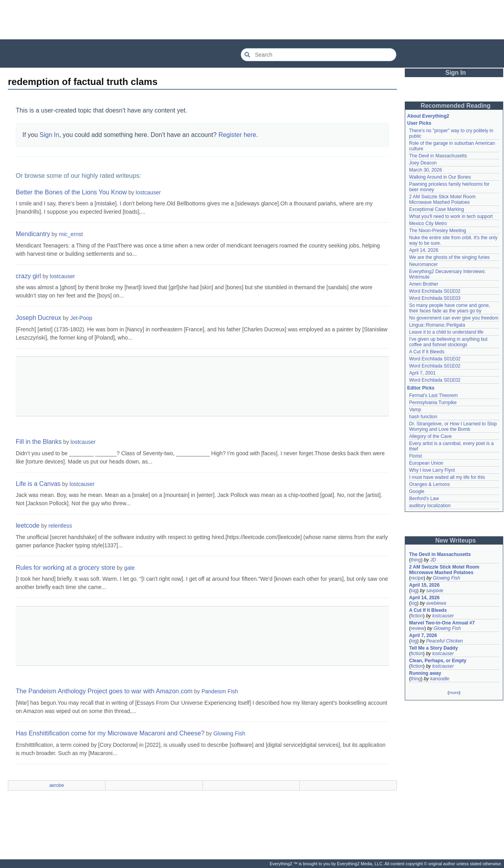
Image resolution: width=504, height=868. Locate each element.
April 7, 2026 (423, 635)
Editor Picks (421, 388)
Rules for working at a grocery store (66, 568)
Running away (425, 673)
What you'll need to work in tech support (451, 216)
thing (416, 560)
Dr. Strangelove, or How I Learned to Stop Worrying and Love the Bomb (453, 427)
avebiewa (436, 603)
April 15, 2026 (424, 585)
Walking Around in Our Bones (440, 177)
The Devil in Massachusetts (438, 156)
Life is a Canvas (38, 484)
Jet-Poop (81, 318)
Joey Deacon (423, 163)
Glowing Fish (229, 733)
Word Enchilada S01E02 (435, 291)
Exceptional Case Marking (436, 209)
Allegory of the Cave (430, 436)
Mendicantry (33, 234)
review (418, 628)
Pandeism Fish (220, 691)
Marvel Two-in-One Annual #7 (442, 623)
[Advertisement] (252, 20)
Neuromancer (423, 264)
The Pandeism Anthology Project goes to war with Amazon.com (104, 691)
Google (417, 491)
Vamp (415, 410)
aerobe (57, 785)
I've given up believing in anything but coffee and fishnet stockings (448, 342)
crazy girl (28, 276)
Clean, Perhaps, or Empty (438, 661)
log (414, 591)
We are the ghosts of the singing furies (449, 257)
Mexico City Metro (428, 223)
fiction (417, 616)
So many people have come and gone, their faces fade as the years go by (449, 308)
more (454, 693)
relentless (60, 526)
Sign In (50, 135)
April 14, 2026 (424, 250)
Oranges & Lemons (429, 484)
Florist (416, 456)
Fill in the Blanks (39, 442)
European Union (426, 463)
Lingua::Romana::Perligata (437, 325)
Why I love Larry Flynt (432, 470)
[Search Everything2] (319, 55)
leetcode (28, 525)
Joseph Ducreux (39, 318)
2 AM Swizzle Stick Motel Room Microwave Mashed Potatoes (442, 199)
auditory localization (430, 506)
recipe (417, 578)
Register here (237, 135)
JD (433, 560)
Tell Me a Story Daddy (434, 648)
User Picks (419, 123)
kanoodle (440, 679)
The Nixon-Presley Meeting (438, 231)
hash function (423, 417)
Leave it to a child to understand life (446, 332)
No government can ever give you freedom (454, 318)
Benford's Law (424, 499)
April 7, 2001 (422, 373)
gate (129, 568)
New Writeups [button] (456, 540)
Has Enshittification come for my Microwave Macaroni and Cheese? (110, 733)
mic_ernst (71, 234)
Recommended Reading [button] (456, 106)
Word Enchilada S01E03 (435, 298)
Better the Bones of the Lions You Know (71, 192)
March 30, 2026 (425, 170)
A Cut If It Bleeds (427, 352)
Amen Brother (424, 284)
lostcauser (148, 192)
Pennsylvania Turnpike (433, 403)
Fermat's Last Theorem (433, 395)
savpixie (435, 591)
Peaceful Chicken (444, 641)
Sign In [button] (456, 73)
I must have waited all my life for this (447, 477)
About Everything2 (428, 116)
